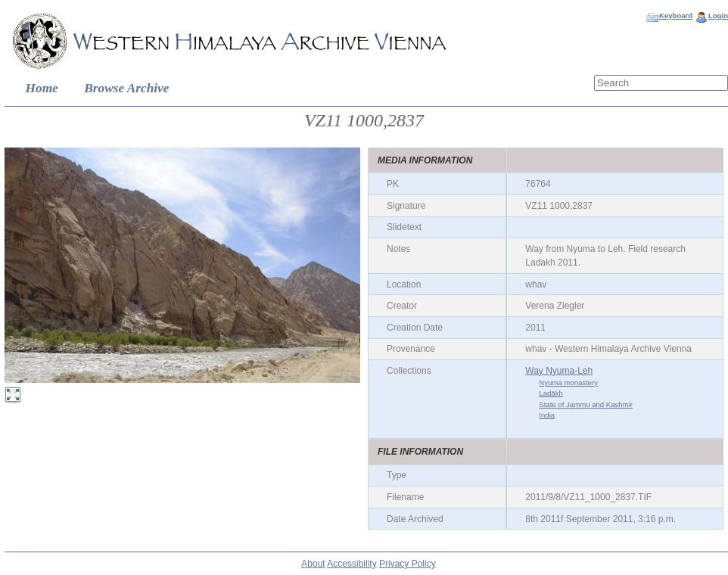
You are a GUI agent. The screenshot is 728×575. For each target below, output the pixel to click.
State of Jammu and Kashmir (586, 404)
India (547, 415)
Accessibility (352, 564)
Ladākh (551, 393)
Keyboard (676, 16)
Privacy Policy (408, 564)
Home (42, 88)
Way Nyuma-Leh (559, 371)
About (313, 564)
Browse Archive (126, 88)
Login (718, 16)
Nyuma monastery (568, 382)
